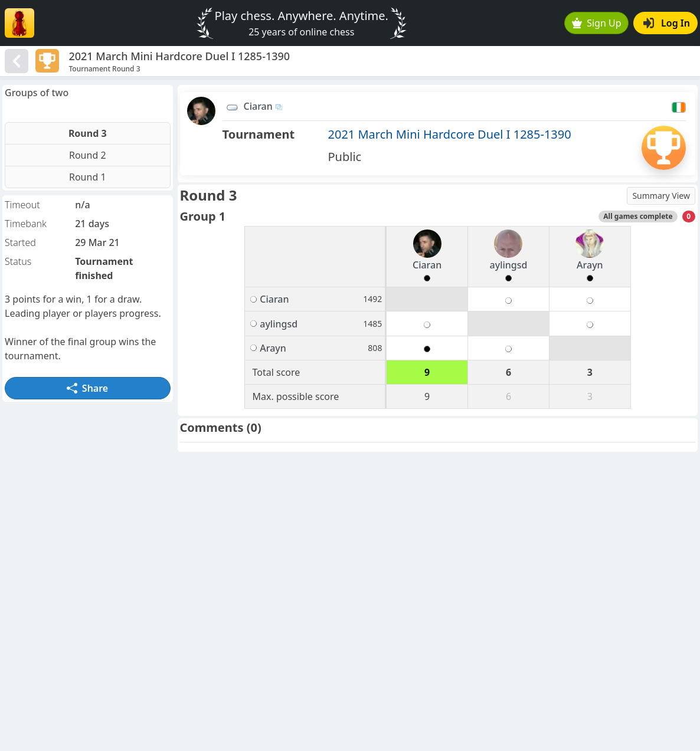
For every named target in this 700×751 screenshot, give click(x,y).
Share (87, 388)
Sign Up (597, 23)
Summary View (661, 196)
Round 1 (88, 177)
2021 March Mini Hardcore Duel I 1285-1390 (450, 134)
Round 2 (88, 155)
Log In (667, 23)
